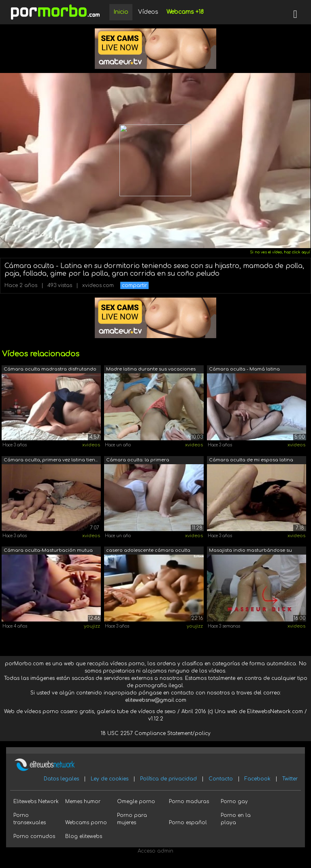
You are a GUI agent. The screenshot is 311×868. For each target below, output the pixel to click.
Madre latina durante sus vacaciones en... (151, 370)
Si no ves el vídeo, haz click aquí (280, 252)
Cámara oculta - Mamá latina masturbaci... (244, 370)
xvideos (91, 445)
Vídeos (148, 12)
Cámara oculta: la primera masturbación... (138, 461)
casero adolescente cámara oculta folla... (148, 551)
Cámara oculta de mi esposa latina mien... (251, 461)
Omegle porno (136, 802)
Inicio (121, 12)
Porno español (188, 823)
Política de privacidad (168, 779)
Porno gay (234, 802)
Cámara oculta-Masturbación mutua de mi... (48, 551)
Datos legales (61, 779)
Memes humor (83, 802)
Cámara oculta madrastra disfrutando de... (50, 370)
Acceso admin (155, 851)
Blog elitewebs (84, 836)
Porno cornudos (34, 836)
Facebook (258, 779)
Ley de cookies (110, 779)
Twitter (290, 779)
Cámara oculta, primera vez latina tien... (51, 460)
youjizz (92, 626)
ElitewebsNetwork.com (275, 712)
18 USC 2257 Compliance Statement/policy (156, 733)
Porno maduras (189, 802)
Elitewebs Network (36, 802)
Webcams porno (86, 823)
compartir (134, 285)
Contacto (221, 779)
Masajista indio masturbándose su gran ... (250, 551)
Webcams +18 (185, 12)
